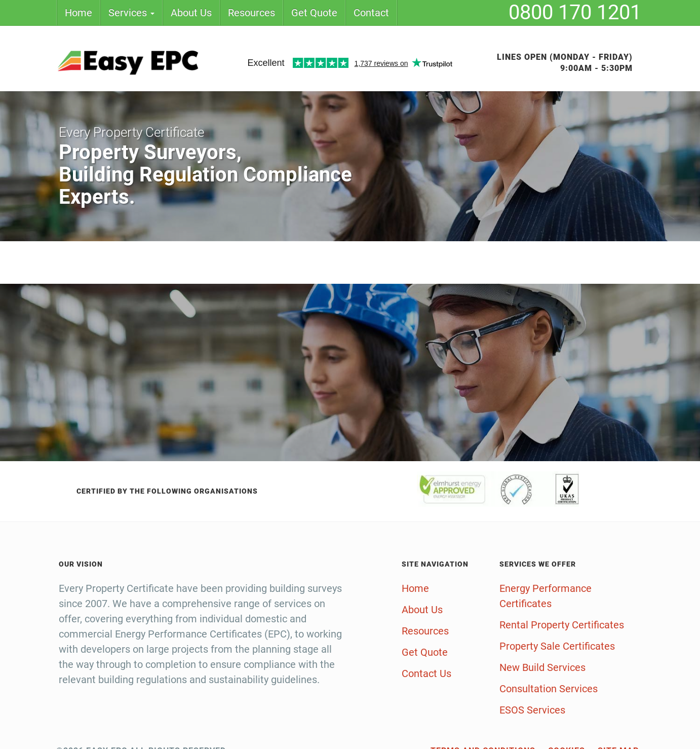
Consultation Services (549, 689)
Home (79, 13)
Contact (371, 13)
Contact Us (426, 673)
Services (131, 13)
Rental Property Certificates (562, 625)
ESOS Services (532, 710)
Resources (251, 13)
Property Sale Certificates (557, 646)
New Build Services (542, 667)
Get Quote (314, 13)
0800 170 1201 (575, 12)
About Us (191, 13)
